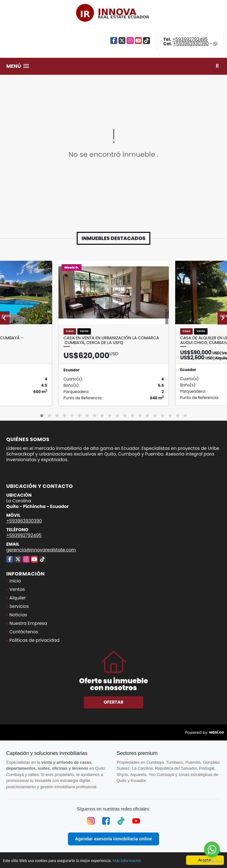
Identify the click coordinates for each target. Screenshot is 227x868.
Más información (130, 861)
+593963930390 (191, 44)
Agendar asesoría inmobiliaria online (113, 839)
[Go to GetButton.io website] (212, 862)
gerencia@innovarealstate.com (41, 550)
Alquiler (18, 598)
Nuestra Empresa (28, 623)
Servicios (19, 606)
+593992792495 (190, 39)
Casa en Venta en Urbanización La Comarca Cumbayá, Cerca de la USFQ (111, 340)
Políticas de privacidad (34, 640)
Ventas (17, 589)
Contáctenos (24, 632)
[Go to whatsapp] (212, 849)
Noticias (18, 615)
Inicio (15, 581)
